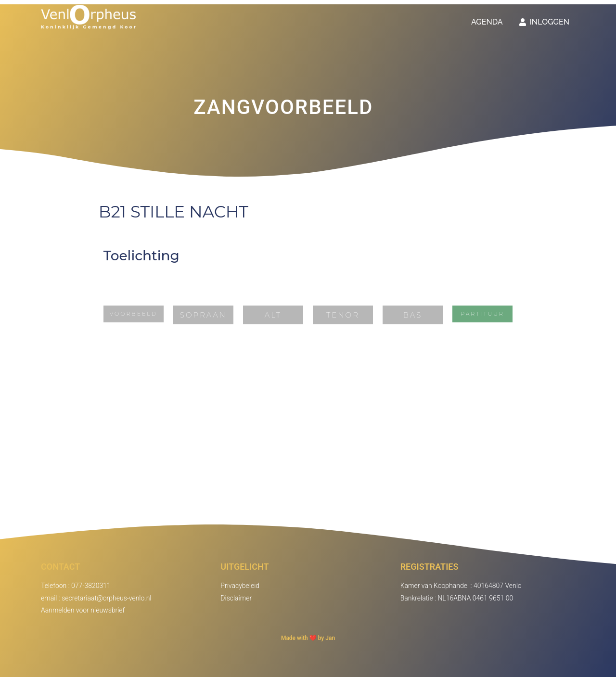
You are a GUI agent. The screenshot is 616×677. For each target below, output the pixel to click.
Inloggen (544, 22)
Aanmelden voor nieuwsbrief (83, 610)
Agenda (487, 22)
